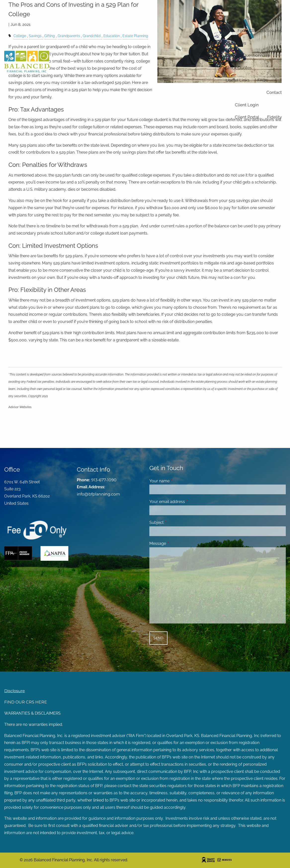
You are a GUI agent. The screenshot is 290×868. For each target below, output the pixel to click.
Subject (176, 523)
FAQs (263, 80)
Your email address (186, 502)
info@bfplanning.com (98, 494)
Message (177, 543)
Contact (274, 92)
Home (233, 6)
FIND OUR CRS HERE (26, 702)
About (253, 6)
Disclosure (15, 691)
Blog (230, 55)
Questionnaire (256, 55)
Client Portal (247, 117)
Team (252, 18)
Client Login (247, 105)
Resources (236, 43)
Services (274, 18)
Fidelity (274, 117)
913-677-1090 (104, 480)
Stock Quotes (239, 68)
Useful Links (238, 80)
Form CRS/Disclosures (260, 31)
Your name (179, 481)
